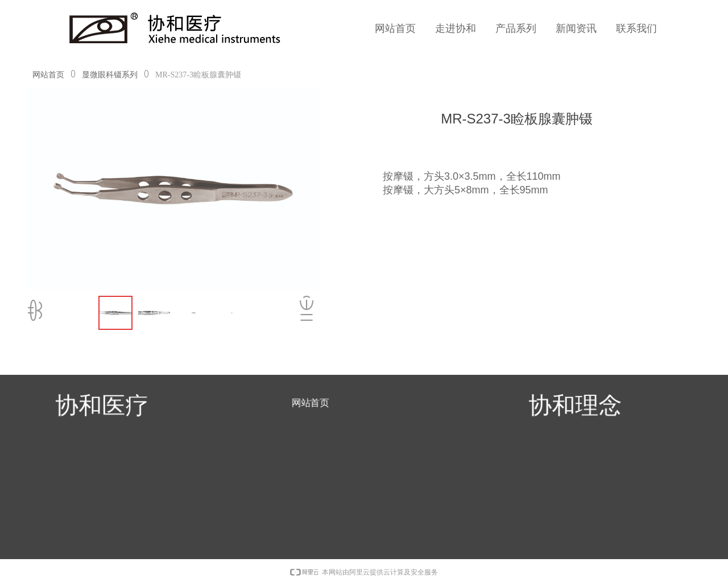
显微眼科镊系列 (110, 75)
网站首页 (48, 75)
